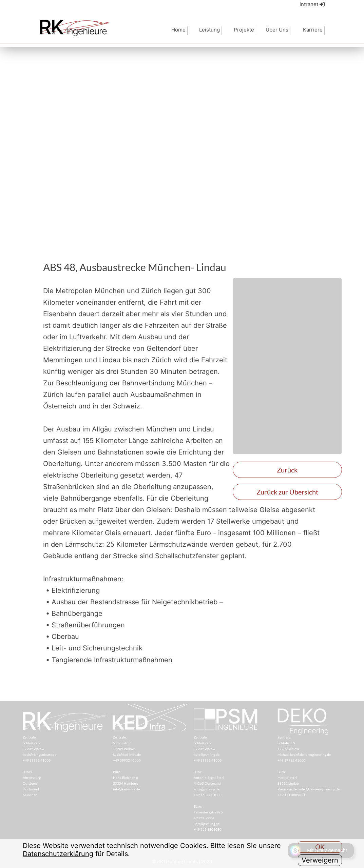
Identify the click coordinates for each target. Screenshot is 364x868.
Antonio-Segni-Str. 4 (209, 778)
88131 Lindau (288, 783)
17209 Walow (124, 749)
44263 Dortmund (207, 783)
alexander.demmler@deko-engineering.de (309, 789)
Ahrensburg (32, 778)
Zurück (287, 470)
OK (320, 847)
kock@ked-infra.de (127, 754)
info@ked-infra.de (126, 789)
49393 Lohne (204, 818)
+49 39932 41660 (127, 760)
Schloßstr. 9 (122, 743)
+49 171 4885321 (291, 795)
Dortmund (31, 789)
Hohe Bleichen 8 (126, 778)
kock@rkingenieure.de (40, 754)
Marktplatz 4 (287, 778)
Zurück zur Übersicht (287, 492)
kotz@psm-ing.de (207, 754)
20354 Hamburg (126, 783)
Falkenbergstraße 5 (208, 812)
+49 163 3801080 (208, 795)
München (30, 795)
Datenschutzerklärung (58, 854)
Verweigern (320, 860)
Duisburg (30, 783)
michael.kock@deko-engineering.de (304, 754)
